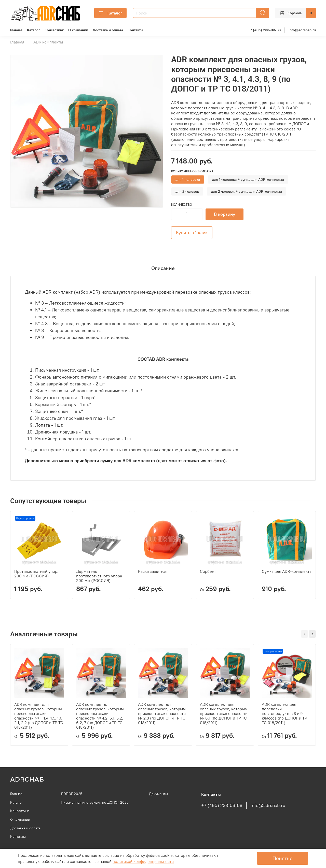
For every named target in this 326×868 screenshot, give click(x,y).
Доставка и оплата (108, 30)
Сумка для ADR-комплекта (287, 571)
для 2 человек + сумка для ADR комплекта (247, 191)
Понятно (283, 858)
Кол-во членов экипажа (192, 171)
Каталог (110, 13)
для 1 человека (188, 179)
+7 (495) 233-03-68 (264, 30)
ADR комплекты (48, 42)
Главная (16, 30)
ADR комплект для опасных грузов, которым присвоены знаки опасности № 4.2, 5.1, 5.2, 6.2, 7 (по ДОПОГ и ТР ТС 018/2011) (100, 716)
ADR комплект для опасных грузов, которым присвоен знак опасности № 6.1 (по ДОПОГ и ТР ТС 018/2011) (224, 713)
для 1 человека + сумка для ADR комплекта (248, 179)
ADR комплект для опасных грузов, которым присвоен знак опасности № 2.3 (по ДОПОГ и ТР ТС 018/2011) (162, 713)
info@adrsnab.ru (302, 30)
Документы (158, 794)
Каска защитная (153, 571)
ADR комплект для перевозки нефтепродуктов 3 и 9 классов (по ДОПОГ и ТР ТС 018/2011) (284, 713)
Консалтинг (54, 30)
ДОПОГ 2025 (72, 794)
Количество (182, 205)
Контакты (135, 30)
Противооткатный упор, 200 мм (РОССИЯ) (36, 574)
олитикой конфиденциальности (143, 861)
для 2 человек (187, 191)
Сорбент (208, 571)
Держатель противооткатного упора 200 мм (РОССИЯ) (99, 576)
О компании (78, 30)
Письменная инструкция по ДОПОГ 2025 (95, 802)
